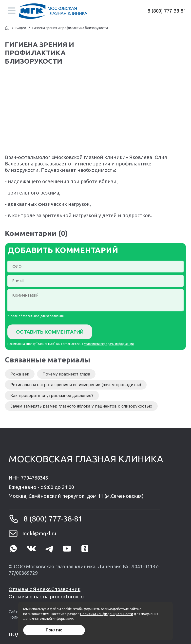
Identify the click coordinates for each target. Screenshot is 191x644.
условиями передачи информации (109, 344)
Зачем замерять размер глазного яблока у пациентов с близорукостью (81, 406)
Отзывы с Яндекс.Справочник (45, 589)
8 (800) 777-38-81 (167, 11)
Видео (21, 28)
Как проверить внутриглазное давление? (52, 395)
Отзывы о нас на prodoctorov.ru (46, 597)
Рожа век (20, 374)
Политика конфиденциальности (107, 614)
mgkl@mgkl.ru (39, 533)
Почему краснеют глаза (66, 374)
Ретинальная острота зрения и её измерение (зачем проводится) (76, 385)
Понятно (54, 630)
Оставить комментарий (50, 332)
